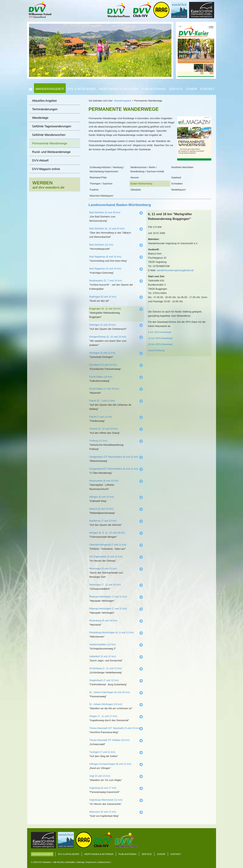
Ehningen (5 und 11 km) (102, 353)
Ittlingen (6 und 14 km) (102, 497)
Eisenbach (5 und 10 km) (103, 365)
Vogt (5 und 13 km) (100, 776)
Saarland (176, 177)
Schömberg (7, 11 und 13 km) (105, 668)
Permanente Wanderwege (50, 143)
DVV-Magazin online (46, 169)
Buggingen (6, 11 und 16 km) (105, 309)
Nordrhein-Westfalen (182, 167)
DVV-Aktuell (40, 160)
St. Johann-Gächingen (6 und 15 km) (109, 692)
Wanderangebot (50, 89)
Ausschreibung (156, 350)
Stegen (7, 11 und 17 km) (103, 716)
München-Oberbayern (101, 196)
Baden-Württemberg (141, 184)
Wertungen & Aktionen (119, 89)
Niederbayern (178, 190)
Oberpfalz (136, 190)
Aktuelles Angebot (44, 101)
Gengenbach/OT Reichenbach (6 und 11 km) (114, 469)
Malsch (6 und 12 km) (101, 509)
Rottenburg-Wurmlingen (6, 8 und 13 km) (111, 632)
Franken (94, 190)
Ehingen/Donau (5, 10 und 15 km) (108, 337)
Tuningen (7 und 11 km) (102, 752)
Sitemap (81, 862)
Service (176, 89)
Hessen (135, 177)
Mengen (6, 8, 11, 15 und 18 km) (107, 533)
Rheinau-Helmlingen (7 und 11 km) (108, 597)
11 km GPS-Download (160, 338)
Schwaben (177, 184)
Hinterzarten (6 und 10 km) (104, 481)
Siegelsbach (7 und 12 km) (104, 680)
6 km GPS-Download (160, 332)
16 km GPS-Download (160, 344)
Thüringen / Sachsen (101, 184)
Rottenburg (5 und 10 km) (103, 621)
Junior (191, 89)
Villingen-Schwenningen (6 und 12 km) (110, 764)
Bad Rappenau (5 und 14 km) (105, 269)
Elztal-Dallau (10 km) (101, 377)
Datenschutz (104, 862)
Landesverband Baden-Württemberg (120, 205)
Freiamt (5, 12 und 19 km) (103, 429)
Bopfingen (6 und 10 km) (103, 297)
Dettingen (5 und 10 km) (102, 325)
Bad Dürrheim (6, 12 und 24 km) (107, 229)
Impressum (91, 862)
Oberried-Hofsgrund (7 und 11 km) (108, 545)
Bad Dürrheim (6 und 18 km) (105, 212)
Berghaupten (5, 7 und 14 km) (106, 281)
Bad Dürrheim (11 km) (101, 245)
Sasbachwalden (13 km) (102, 644)
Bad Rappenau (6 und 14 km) (105, 257)
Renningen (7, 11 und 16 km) (105, 585)
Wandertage (40, 118)
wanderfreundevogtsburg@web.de (175, 270)
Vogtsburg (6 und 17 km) (103, 788)
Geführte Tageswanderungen (52, 126)
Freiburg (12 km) (98, 441)
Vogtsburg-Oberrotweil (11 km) (106, 800)
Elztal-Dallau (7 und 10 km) (104, 389)
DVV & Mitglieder (82, 89)
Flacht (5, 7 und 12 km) (102, 401)
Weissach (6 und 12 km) (103, 812)
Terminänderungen (45, 109)
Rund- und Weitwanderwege (51, 152)
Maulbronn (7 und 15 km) (103, 521)
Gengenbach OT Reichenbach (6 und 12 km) (114, 457)
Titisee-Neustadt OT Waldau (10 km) (109, 740)
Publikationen (154, 89)
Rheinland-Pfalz (98, 177)
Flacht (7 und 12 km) (101, 417)
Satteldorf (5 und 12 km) (103, 656)
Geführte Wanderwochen (49, 135)
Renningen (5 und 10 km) (103, 569)
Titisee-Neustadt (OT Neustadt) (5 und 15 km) (114, 728)
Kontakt (207, 89)
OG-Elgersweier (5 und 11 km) (106, 557)
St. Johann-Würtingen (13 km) (106, 704)
